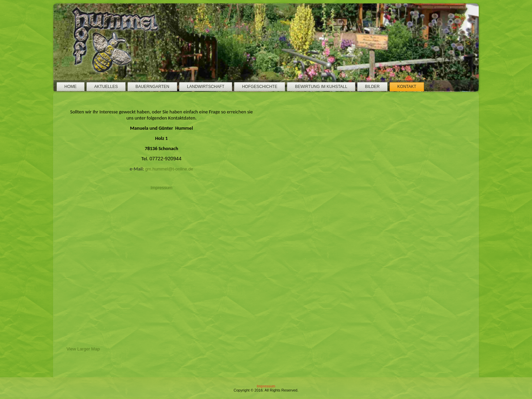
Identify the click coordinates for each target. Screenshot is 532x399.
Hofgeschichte (260, 87)
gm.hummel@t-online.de (169, 169)
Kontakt (407, 87)
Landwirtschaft (206, 87)
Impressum (161, 188)
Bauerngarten (152, 87)
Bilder (372, 87)
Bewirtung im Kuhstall (321, 87)
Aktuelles (106, 87)
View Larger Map (83, 351)
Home (71, 87)
